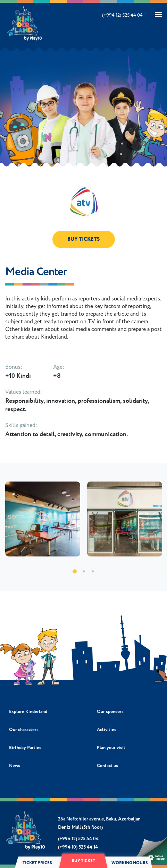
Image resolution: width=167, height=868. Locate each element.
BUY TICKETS (83, 239)
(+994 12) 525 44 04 (122, 15)
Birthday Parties (25, 748)
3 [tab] (93, 571)
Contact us (107, 766)
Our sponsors (110, 712)
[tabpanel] (43, 519)
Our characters (24, 730)
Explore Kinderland (28, 712)
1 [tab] (75, 571)
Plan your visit (111, 748)
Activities (107, 730)
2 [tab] (84, 571)
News (15, 766)
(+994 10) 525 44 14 (78, 847)
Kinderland (25, 23)
